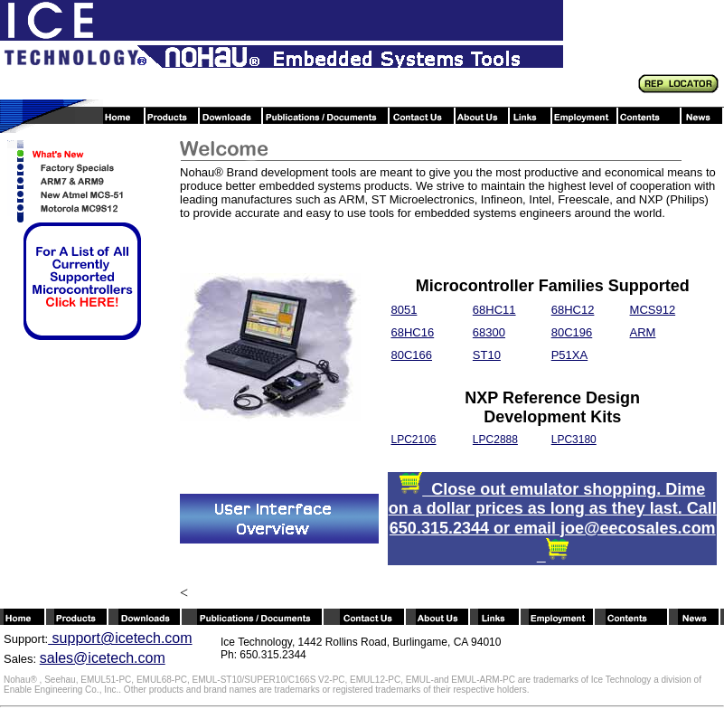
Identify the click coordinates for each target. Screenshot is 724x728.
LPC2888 (495, 440)
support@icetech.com (120, 638)
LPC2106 (413, 440)
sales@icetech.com (103, 658)
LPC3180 (574, 440)
